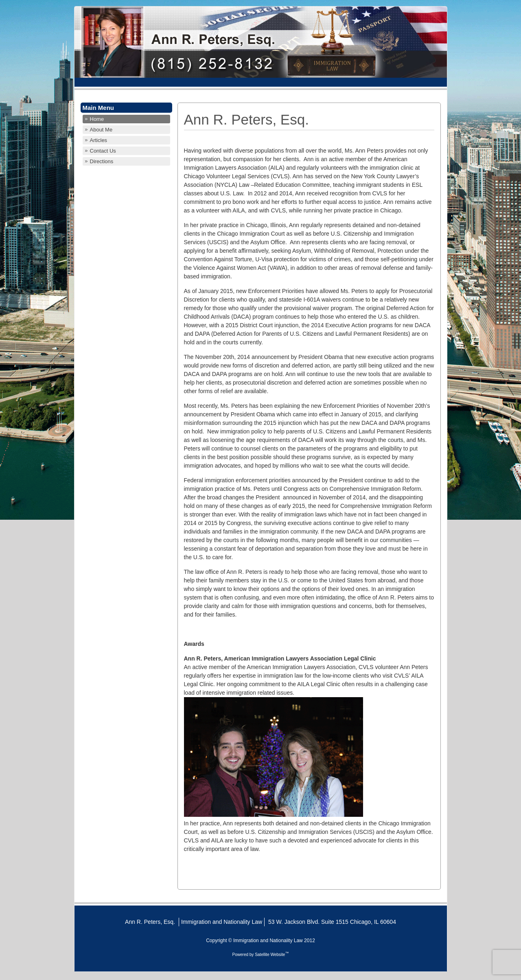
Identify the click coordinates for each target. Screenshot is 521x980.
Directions (102, 161)
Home (97, 119)
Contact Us (103, 151)
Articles (99, 140)
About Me (101, 130)
